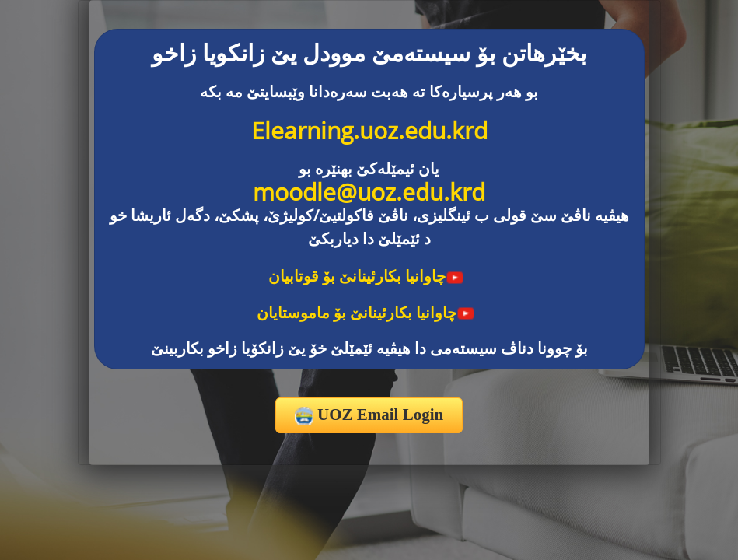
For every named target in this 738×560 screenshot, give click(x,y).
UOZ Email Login (369, 415)
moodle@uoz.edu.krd (369, 192)
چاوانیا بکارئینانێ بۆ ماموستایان (366, 312)
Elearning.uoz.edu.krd (369, 130)
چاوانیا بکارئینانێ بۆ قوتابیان (366, 276)
